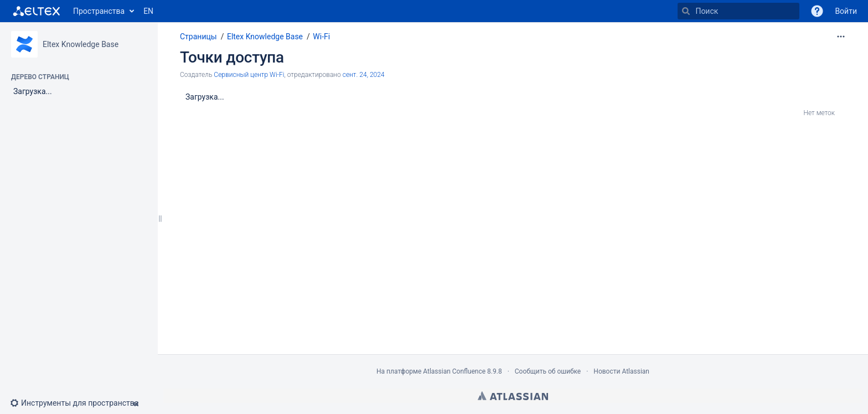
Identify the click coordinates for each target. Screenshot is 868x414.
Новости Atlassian (621, 371)
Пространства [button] (99, 11)
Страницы (198, 37)
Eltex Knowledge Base (81, 44)
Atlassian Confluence (454, 371)
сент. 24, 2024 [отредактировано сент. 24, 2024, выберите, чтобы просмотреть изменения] (364, 75)
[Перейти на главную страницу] (37, 11)
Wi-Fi (321, 37)
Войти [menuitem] (846, 11)
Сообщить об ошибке (548, 371)
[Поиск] (686, 11)
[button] (817, 11)
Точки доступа (232, 57)
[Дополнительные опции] (841, 37)
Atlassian (513, 396)
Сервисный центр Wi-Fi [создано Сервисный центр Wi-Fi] (249, 75)
